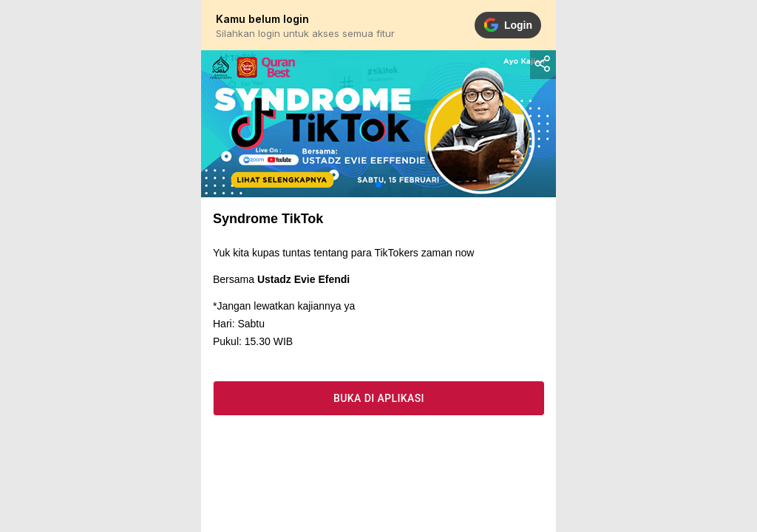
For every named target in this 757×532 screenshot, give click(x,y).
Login (508, 25)
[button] (378, 185)
